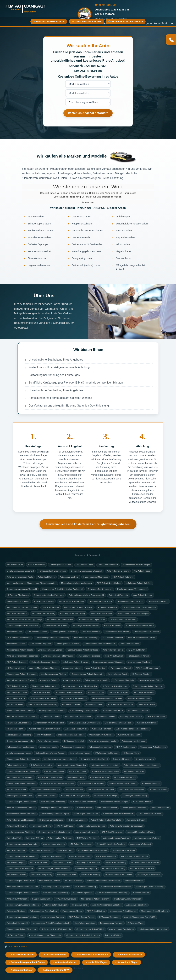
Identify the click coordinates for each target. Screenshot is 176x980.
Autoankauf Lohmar (22, 970)
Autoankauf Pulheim (55, 955)
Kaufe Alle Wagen (97, 962)
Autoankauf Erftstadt (22, 955)
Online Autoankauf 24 (130, 955)
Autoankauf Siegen (128, 962)
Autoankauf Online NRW (56, 970)
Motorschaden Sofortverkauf (92, 955)
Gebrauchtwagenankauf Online (28, 962)
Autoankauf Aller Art (66, 962)
